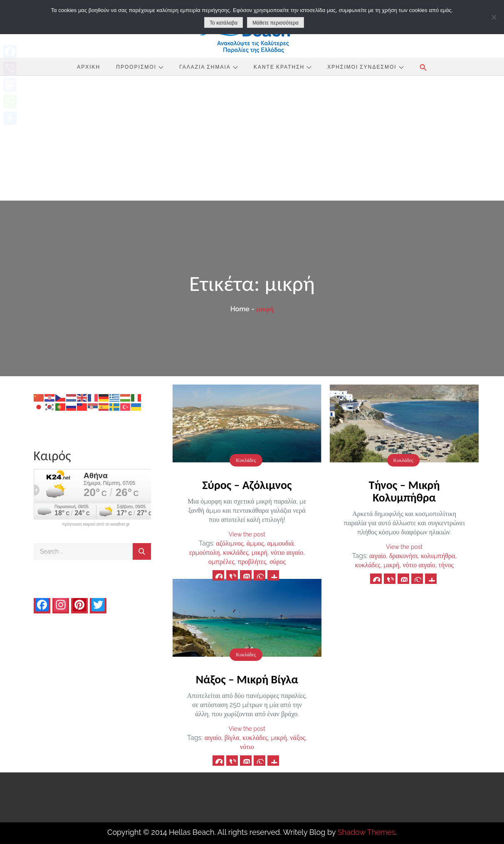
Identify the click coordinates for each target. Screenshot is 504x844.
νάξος (298, 738)
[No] (494, 17)
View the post (247, 534)
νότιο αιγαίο (287, 552)
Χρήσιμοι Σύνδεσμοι (365, 67)
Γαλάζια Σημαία (209, 67)
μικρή (259, 552)
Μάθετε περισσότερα (275, 23)
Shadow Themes (367, 832)
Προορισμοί (140, 67)
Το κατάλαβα (224, 23)
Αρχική (89, 67)
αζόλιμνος (230, 543)
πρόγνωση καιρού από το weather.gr (96, 524)
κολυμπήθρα (438, 556)
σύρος (278, 562)
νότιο (247, 747)
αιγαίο (378, 556)
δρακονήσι (403, 556)
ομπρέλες (221, 562)
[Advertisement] (252, 138)
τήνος (446, 565)
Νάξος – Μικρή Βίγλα (247, 679)
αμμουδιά (280, 543)
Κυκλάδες (246, 460)
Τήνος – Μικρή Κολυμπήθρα (404, 491)
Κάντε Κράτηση (283, 67)
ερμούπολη (205, 552)
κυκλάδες (236, 552)
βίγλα (232, 738)
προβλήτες (252, 562)
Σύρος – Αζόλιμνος (247, 485)
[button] (423, 67)
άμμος (255, 543)
